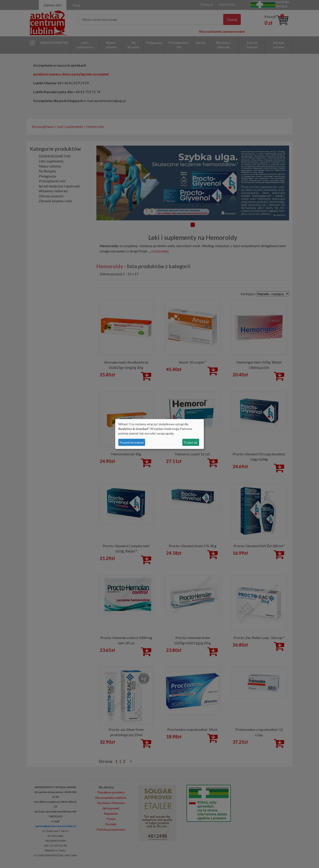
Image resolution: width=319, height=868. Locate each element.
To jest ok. (191, 442)
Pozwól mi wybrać (132, 442)
